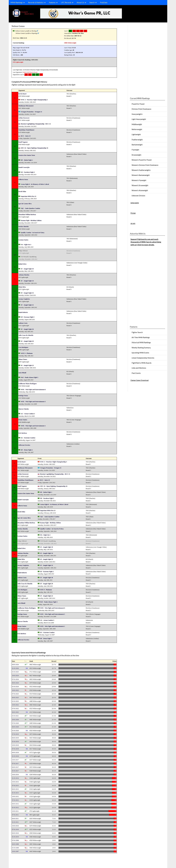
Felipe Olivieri (23, 251)
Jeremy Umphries (24, 299)
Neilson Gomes (18, 26)
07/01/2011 (15, 815)
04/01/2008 (15, 844)
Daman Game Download (140, 380)
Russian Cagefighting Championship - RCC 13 (36, 124)
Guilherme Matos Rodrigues (27, 384)
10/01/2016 (15, 774)
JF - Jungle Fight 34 (27, 281)
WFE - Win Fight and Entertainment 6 (33, 390)
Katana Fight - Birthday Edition (31, 220)
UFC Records (66, 2)
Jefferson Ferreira (24, 445)
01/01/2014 (15, 778)
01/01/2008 (15, 848)
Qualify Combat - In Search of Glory (33, 233)
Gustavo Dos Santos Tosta (27, 155)
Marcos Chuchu (24, 409)
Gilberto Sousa (23, 179)
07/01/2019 (15, 734)
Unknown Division (138, 196)
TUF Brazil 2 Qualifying (29, 257)
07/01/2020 (15, 723)
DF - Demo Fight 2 (27, 450)
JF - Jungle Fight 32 (27, 305)
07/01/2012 (15, 800)
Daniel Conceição (24, 167)
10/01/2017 (15, 760)
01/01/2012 (15, 807)
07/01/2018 (15, 749)
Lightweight (136, 134)
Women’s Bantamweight (141, 175)
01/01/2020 (15, 730)
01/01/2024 (15, 687)
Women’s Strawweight (140, 185)
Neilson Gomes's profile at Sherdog (26, 31)
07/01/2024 (15, 679)
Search (92, 2)
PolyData (104, 2)
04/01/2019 (15, 738)
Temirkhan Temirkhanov (26, 130)
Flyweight (135, 150)
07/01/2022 (15, 709)
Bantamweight (137, 145)
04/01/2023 (15, 698)
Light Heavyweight (139, 119)
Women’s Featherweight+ (141, 170)
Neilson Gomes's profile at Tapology (26, 33)
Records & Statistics (36, 2)
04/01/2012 (15, 804)
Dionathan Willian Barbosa (27, 214)
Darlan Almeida (24, 226)
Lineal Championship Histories (143, 358)
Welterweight (137, 129)
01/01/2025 (15, 672)
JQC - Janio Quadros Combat (30, 208)
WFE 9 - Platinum (27, 353)
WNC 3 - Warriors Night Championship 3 (34, 100)
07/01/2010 (15, 829)
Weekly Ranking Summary (141, 348)
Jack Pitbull (22, 373)
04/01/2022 (15, 712)
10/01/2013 (15, 782)
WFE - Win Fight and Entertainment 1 (33, 426)
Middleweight (137, 124)
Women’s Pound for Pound (142, 160)
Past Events (136, 373)
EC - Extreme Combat (28, 438)
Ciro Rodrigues (23, 347)
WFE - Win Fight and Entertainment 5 (33, 402)
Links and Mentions (139, 368)
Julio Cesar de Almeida (26, 335)
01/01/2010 (15, 837)
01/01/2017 (15, 771)
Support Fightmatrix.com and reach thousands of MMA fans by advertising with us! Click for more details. (146, 242)
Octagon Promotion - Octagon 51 (32, 112)
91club (133, 213)
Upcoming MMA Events (140, 353)
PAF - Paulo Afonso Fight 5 (30, 377)
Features (52, 2)
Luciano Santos (23, 240)
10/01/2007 (15, 851)
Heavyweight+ (137, 114)
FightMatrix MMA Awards (142, 363)
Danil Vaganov (23, 142)
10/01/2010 (15, 826)
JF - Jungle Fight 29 (27, 341)
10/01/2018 (15, 745)
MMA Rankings (17, 2)
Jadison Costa (23, 323)
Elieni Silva (22, 287)
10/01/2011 (15, 811)
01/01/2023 (15, 701)
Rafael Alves (22, 264)
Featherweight (137, 140)
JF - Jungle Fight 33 (27, 293)
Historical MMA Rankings (141, 342)
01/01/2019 (15, 741)
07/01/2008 (15, 840)
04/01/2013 (15, 789)
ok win (133, 223)
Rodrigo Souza (23, 396)
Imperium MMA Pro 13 (29, 196)
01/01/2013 (15, 793)
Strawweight (136, 155)
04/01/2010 (15, 833)
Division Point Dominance (141, 109)
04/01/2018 (15, 752)
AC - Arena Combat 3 (28, 414)
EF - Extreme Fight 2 (28, 317)
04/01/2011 (15, 818)
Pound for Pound (138, 104)
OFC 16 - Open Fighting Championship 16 (34, 148)
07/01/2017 (15, 763)
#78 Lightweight (18, 62)
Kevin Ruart (34, 72)
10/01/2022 (15, 705)
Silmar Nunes (23, 359)
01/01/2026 (15, 668)
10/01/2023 (15, 690)
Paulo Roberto (23, 312)
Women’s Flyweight (139, 180)
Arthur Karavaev (24, 118)
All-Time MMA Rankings (141, 337)
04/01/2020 (15, 727)
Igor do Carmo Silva (25, 204)
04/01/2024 (15, 683)
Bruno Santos (23, 420)
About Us (80, 2)
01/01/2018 (15, 756)
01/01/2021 (15, 716)
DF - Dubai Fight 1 (27, 160)
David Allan (22, 191)
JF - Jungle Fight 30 (27, 329)
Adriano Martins (24, 275)
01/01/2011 (15, 822)
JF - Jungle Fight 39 (27, 269)
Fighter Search (137, 332)
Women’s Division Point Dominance (145, 165)
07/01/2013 (15, 785)
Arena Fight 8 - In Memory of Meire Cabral (35, 184)
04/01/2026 (15, 665)
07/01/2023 (15, 694)
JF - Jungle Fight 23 (27, 365)
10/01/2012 (15, 796)
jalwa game (135, 203)
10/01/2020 (15, 719)
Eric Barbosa (23, 433)
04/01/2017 (15, 767)
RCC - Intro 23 (26, 136)
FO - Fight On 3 (26, 245)
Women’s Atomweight (140, 190)
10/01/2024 (15, 676)
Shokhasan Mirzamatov (26, 106)
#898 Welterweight (70, 43)
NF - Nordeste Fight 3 (28, 172)
